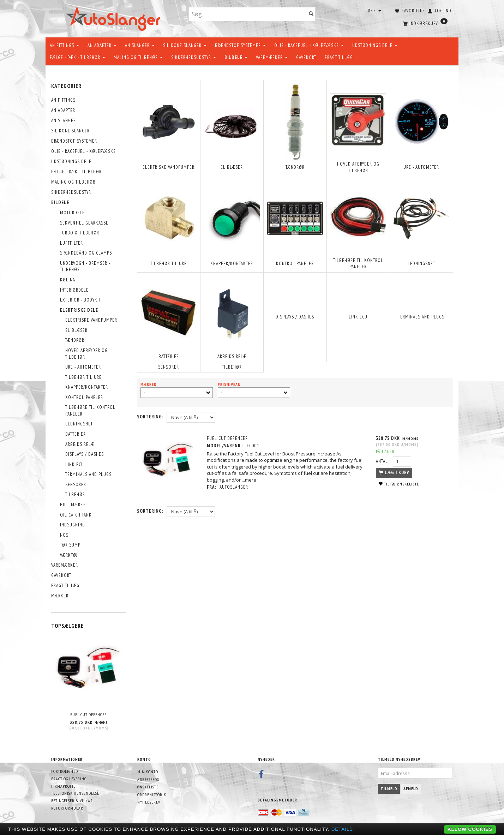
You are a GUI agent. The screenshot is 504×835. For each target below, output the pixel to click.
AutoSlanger (234, 487)
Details (342, 829)
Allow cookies (470, 829)
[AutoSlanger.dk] (115, 17)
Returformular (67, 808)
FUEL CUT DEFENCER (89, 714)
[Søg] (311, 14)
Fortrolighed (65, 771)
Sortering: (150, 417)
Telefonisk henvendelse (75, 793)
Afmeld (411, 789)
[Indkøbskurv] (425, 23)
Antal (383, 461)
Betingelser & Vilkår (72, 801)
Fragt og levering (69, 779)
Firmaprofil (63, 786)
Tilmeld (389, 789)
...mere (249, 480)
